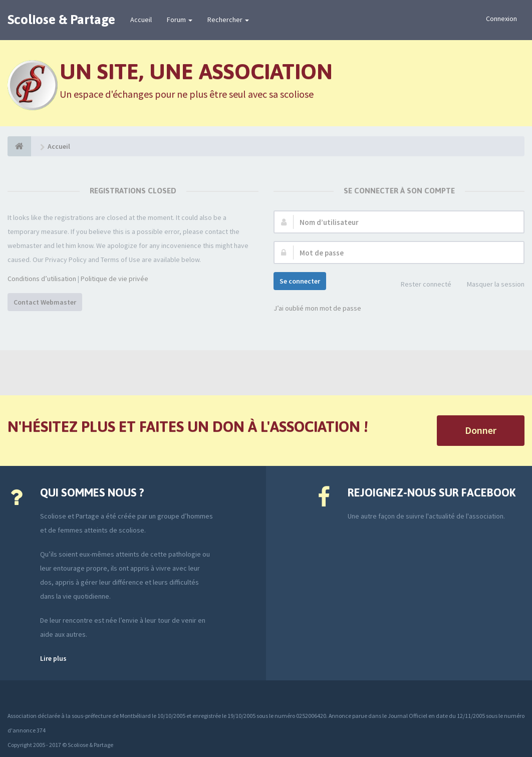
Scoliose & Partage (61, 20)
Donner (481, 430)
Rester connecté (421, 285)
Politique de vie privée (114, 279)
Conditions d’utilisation (42, 279)
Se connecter (300, 281)
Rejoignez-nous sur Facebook (432, 492)
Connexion (501, 19)
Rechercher (228, 20)
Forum (180, 20)
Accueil (141, 20)
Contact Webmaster (45, 302)
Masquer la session (490, 285)
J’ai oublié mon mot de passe (317, 308)
